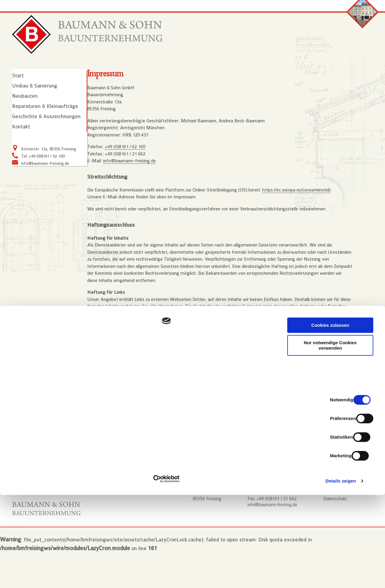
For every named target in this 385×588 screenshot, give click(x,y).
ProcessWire (111, 485)
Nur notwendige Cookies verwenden (335, 522)
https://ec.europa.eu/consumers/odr (308, 214)
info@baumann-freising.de (45, 180)
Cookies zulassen (335, 502)
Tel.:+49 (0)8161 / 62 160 (43, 172)
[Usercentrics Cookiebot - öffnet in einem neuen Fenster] (39, 576)
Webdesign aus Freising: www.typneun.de (140, 466)
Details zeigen (320, 576)
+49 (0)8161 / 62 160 (136, 169)
